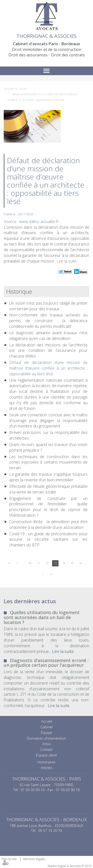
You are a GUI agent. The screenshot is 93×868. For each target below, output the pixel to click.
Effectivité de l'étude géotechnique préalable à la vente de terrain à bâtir (48, 489)
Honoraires (47, 762)
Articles (47, 768)
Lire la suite (67, 261)
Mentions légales (34, 859)
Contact (46, 749)
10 (30, 563)
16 (81, 563)
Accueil (23, 89)
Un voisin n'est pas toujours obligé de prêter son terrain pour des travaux (48, 306)
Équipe (46, 733)
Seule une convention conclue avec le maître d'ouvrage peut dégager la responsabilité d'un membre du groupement (48, 421)
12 (47, 563)
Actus (46, 744)
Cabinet (47, 727)
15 (72, 563)
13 (55, 563)
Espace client (46, 755)
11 (38, 563)
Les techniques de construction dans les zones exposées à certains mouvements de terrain (48, 462)
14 (64, 563)
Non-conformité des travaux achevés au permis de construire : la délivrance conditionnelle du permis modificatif (48, 321)
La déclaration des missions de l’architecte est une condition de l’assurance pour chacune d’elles (48, 351)
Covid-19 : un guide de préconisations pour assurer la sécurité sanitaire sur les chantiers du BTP (48, 539)
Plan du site (9, 859)
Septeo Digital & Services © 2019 (69, 866)
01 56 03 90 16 (32, 790)
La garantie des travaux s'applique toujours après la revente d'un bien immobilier (48, 477)
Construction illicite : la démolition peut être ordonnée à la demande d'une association (48, 524)
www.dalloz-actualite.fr (39, 222)
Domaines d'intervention (47, 738)
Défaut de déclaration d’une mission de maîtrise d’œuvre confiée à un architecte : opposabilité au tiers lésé (48, 368)
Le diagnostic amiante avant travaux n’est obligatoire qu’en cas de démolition (48, 336)
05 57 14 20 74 (50, 831)
